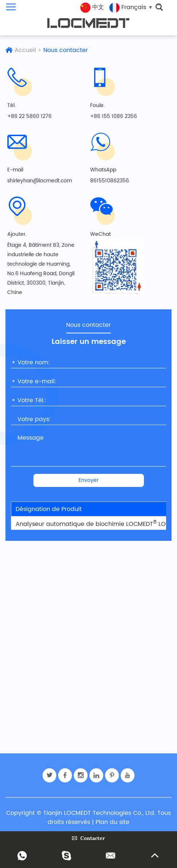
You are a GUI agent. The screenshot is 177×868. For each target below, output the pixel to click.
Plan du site (112, 822)
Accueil (25, 50)
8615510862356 (110, 181)
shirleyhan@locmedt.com (40, 181)
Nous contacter (66, 50)
